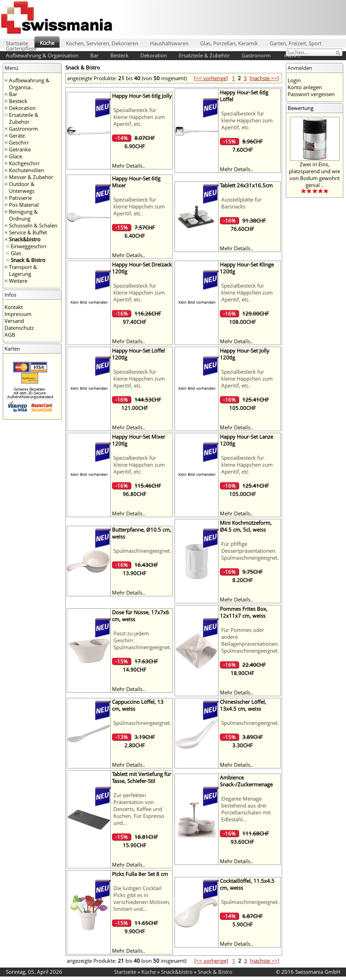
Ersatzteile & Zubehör (204, 55)
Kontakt (14, 307)
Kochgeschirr (24, 163)
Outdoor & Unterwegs (22, 187)
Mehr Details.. (129, 166)
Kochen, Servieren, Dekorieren (102, 43)
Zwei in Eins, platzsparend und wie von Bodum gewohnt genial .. (315, 175)
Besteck (119, 55)
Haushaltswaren (169, 43)
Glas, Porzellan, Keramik (229, 43)
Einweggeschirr (29, 246)
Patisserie (20, 198)
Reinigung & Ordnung (23, 215)
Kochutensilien (26, 170)
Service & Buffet (28, 232)
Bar (94, 55)
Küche (47, 43)
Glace (16, 156)
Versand (14, 321)
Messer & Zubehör (31, 177)
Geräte (17, 136)
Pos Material (24, 205)
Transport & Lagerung (23, 270)
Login (294, 80)
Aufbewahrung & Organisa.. (29, 84)
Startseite (17, 43)
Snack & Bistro (28, 260)
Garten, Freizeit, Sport (296, 43)
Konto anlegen (305, 87)
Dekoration (154, 55)
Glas (16, 253)
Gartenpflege (21, 48)
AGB (10, 335)
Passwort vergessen (311, 94)
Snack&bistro (25, 239)
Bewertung (301, 108)
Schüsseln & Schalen (33, 225)
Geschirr (19, 142)
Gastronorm (256, 55)
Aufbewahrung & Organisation (42, 55)
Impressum (18, 314)
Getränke (20, 149)
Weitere (18, 281)
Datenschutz (19, 328)
